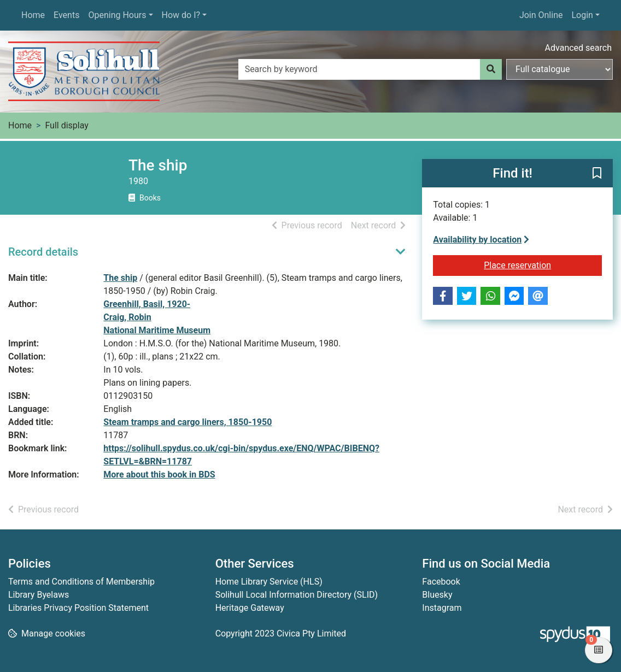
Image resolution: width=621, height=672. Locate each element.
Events (66, 15)
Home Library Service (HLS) (269, 582)
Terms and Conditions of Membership (81, 582)
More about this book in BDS (159, 474)
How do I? (181, 15)
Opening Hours (117, 15)
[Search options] (560, 69)
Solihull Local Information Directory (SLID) (297, 595)
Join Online (541, 15)
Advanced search (578, 48)
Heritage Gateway (250, 608)
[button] (597, 174)
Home (33, 15)
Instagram (442, 608)
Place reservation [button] (540, 264)
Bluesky (437, 595)
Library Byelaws (39, 595)
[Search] (491, 69)
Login (582, 15)
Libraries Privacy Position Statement (78, 608)
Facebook (441, 582)
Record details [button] (43, 252)
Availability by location (481, 240)
